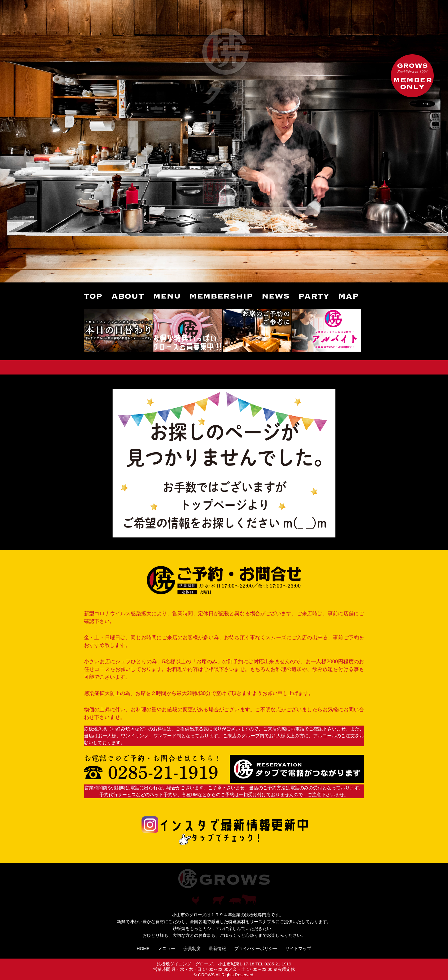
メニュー (167, 948)
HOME (143, 948)
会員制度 (192, 948)
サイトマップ (298, 948)
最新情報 (217, 948)
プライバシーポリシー (256, 948)
